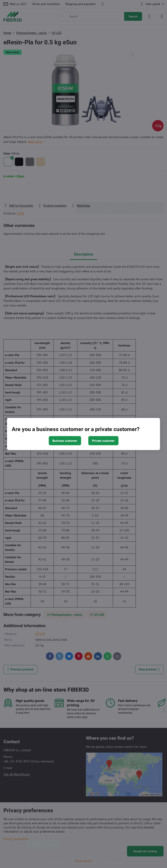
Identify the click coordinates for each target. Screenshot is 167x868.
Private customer (103, 441)
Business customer (65, 441)
